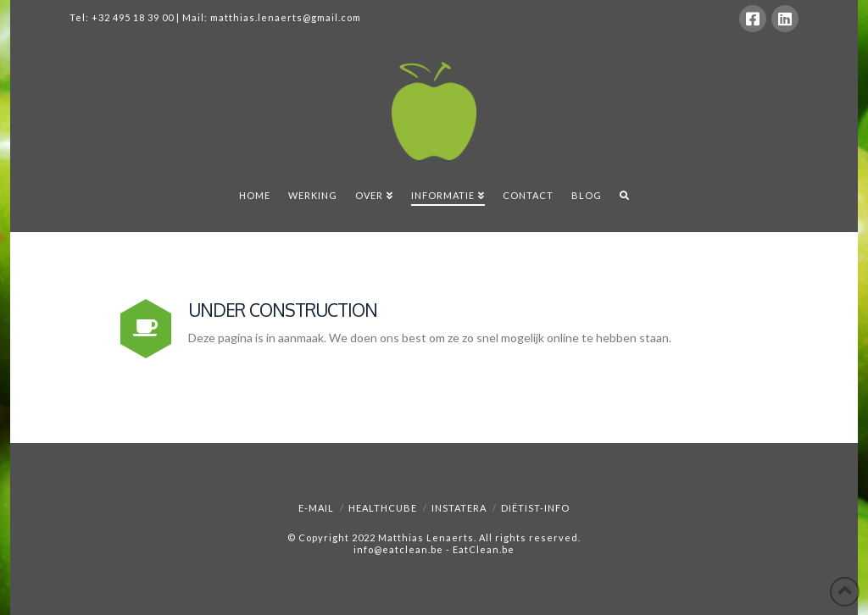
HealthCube (383, 508)
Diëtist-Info (535, 508)
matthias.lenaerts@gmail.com (286, 17)
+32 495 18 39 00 (133, 17)
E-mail (316, 508)
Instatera (459, 508)
